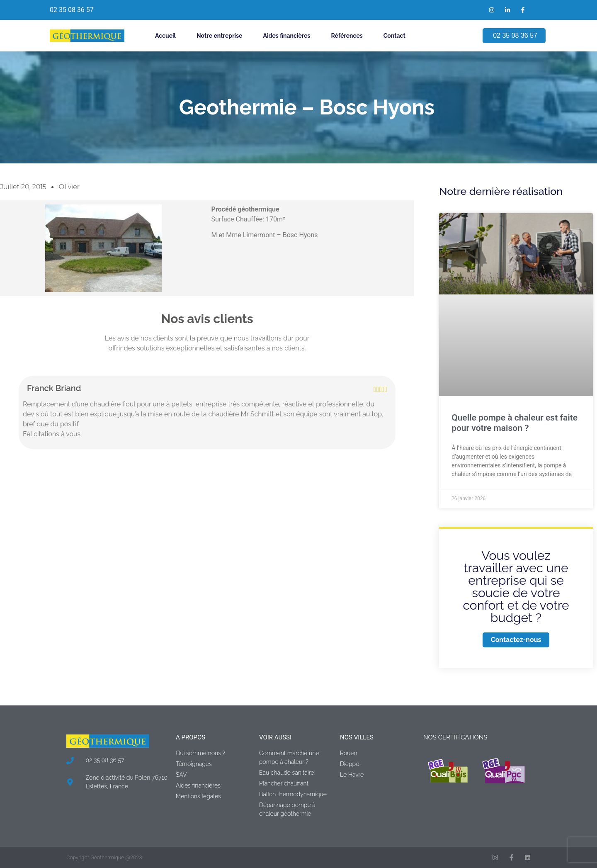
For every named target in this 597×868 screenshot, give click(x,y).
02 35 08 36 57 (72, 10)
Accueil (165, 36)
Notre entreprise (219, 36)
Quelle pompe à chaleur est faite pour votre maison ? (514, 423)
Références (347, 36)
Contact (394, 36)
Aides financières (286, 36)
